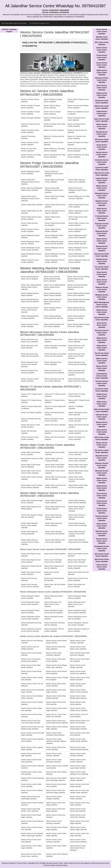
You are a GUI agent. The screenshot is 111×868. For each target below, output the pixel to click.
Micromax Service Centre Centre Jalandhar (102, 473)
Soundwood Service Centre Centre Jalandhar (102, 549)
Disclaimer (12, 863)
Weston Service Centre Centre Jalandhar (102, 445)
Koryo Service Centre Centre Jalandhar (102, 147)
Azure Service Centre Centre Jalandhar (102, 325)
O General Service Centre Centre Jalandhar (102, 218)
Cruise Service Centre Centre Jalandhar (102, 503)
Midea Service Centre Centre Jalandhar (102, 340)
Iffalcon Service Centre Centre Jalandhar (102, 361)
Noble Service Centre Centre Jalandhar (102, 404)
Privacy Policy (22, 863)
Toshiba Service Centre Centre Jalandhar (102, 261)
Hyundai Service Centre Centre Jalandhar (102, 134)
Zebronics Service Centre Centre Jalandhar (102, 465)
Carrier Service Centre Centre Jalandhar (102, 65)
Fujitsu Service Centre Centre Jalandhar (102, 95)
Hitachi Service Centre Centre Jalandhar (102, 126)
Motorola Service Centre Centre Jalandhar (102, 533)
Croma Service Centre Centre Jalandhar (102, 57)
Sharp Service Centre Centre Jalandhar (102, 348)
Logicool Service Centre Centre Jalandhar (102, 180)
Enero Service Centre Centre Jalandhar (102, 88)
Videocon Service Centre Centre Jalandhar (102, 289)
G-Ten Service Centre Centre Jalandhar (102, 511)
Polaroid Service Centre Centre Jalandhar (102, 417)
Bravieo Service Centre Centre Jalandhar (102, 424)
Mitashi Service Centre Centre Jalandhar (102, 188)
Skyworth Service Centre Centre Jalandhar (102, 458)
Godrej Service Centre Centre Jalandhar (102, 114)
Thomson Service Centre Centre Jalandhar (102, 383)
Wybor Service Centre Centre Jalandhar (102, 481)
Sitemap (4, 863)
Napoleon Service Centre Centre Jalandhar (102, 203)
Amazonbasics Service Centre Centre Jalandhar (102, 376)
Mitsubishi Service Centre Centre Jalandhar (102, 196)
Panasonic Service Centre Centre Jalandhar (102, 226)
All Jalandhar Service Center (14, 23)
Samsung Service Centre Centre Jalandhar (102, 233)
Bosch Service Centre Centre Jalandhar (102, 50)
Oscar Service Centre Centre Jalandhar (102, 496)
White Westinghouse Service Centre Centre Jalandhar (102, 305)
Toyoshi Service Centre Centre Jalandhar (102, 541)
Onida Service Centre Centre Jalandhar (102, 211)
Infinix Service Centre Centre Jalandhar (102, 526)
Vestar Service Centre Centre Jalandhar (102, 282)
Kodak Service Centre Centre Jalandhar (102, 396)
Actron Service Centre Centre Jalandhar (102, 32)
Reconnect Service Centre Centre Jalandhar (102, 333)
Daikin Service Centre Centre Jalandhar (102, 73)
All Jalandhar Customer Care (39, 23)
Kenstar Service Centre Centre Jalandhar (102, 155)
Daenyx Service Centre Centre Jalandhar (102, 368)
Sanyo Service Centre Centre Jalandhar (102, 241)
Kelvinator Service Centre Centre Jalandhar (102, 162)
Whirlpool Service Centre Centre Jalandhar (102, 297)
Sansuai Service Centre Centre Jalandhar (102, 248)
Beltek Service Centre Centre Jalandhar (102, 488)
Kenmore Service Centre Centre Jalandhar (102, 518)
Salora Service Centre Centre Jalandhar (102, 432)
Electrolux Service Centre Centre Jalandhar (102, 80)
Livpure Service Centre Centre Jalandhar (102, 567)
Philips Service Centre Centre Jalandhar (102, 312)
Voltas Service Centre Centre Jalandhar (102, 274)
